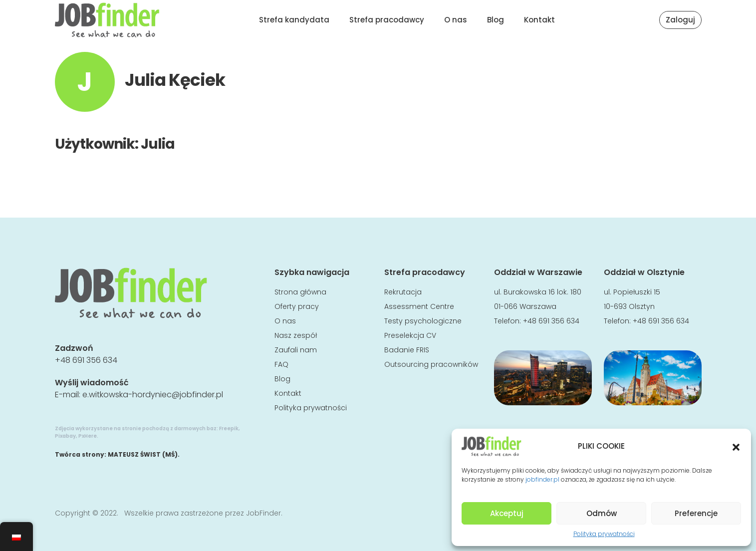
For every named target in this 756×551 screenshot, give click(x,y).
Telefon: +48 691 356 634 (537, 321)
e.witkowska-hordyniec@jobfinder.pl (153, 395)
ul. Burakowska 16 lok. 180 (538, 292)
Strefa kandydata (294, 20)
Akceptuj (507, 513)
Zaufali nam (296, 350)
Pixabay (65, 436)
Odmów (602, 513)
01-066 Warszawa (525, 306)
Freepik (229, 428)
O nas (456, 20)
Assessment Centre (419, 306)
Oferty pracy (297, 306)
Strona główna (300, 292)
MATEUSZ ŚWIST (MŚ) (143, 454)
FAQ (281, 364)
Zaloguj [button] (680, 20)
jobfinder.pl (542, 479)
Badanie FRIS (407, 350)
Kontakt (539, 20)
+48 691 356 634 (86, 360)
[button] (736, 446)
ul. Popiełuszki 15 (632, 292)
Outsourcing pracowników (431, 364)
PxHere (88, 436)
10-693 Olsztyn (629, 306)
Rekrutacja (403, 292)
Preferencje (696, 513)
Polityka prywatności (604, 534)
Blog (496, 20)
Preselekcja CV (410, 335)
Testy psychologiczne (423, 321)
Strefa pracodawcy (387, 20)
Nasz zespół (296, 335)
